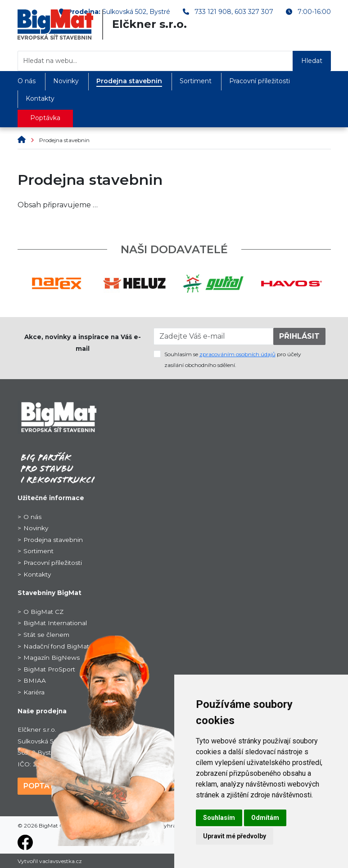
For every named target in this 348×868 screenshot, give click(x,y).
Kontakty (40, 98)
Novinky (66, 81)
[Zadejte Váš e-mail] (214, 336)
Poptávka (45, 118)
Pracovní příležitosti (260, 81)
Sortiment (196, 81)
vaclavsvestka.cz (61, 861)
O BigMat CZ (43, 612)
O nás (27, 81)
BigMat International (55, 623)
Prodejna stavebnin (129, 81)
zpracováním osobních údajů (237, 354)
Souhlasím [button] (219, 818)
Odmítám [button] (265, 818)
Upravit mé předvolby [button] (235, 836)
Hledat (312, 61)
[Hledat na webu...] (155, 61)
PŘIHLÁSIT (299, 336)
